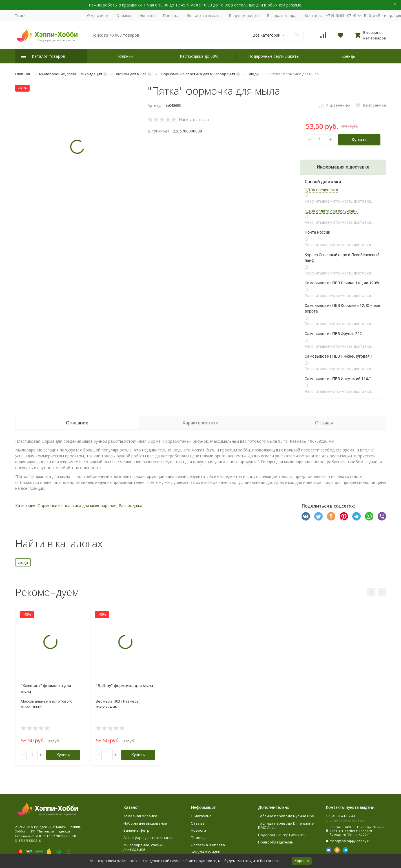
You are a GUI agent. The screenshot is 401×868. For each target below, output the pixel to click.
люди (254, 74)
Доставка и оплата (204, 15)
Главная (23, 74)
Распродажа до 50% (199, 56)
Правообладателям (276, 842)
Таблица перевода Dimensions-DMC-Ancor (286, 825)
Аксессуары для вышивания (149, 838)
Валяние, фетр (136, 830)
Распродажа (130, 505)
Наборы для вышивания (145, 823)
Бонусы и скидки (244, 15)
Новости (147, 15)
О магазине (98, 15)
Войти (370, 15)
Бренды (348, 56)
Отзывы (124, 15)
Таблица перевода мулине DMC (287, 816)
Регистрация (390, 15)
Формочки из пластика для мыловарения (198, 74)
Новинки (125, 56)
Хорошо (302, 861)
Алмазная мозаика (140, 816)
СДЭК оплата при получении (331, 211)
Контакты (314, 15)
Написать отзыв (194, 119)
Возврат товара (282, 15)
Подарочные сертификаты (274, 56)
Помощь (171, 15)
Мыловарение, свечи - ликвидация (71, 74)
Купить (359, 139)
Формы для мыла (131, 74)
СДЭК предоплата (321, 190)
